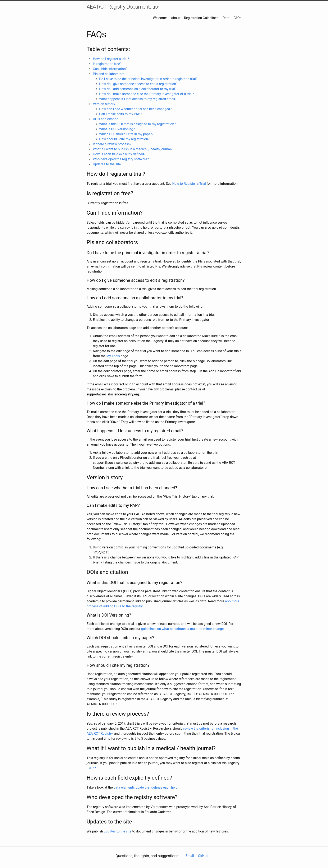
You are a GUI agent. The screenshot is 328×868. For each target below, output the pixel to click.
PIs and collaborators (109, 74)
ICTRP (91, 768)
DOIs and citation (106, 119)
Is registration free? (107, 64)
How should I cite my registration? (124, 139)
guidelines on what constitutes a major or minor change (183, 629)
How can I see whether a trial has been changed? (135, 109)
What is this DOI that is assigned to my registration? (137, 124)
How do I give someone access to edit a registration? (138, 84)
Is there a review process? (112, 144)
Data (226, 18)
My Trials (113, 356)
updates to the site (118, 831)
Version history (104, 104)
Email (190, 856)
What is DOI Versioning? (117, 129)
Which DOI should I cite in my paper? (126, 134)
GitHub (203, 856)
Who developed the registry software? (121, 159)
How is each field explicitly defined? (119, 154)
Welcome (160, 18)
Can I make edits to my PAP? (120, 114)
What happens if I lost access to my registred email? (138, 99)
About (175, 18)
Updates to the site (107, 164)
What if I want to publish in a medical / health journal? (133, 149)
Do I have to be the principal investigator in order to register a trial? (148, 79)
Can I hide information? (110, 69)
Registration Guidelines (201, 18)
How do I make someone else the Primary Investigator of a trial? (147, 94)
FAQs (238, 18)
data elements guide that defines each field (145, 787)
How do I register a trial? (111, 59)
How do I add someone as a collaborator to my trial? (138, 89)
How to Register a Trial (189, 184)
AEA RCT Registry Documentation (124, 7)
